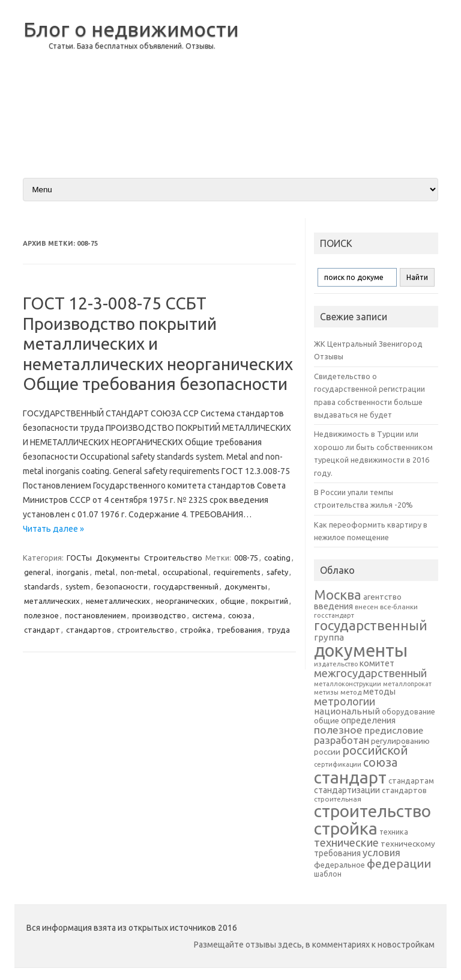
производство (159, 615)
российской (375, 750)
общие (233, 601)
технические (346, 842)
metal (105, 572)
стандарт (42, 630)
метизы (326, 692)
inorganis (73, 572)
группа (329, 637)
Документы (118, 558)
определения (368, 720)
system (78, 586)
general (37, 572)
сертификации (338, 764)
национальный (347, 711)
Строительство (173, 558)
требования (239, 630)
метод (351, 692)
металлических (52, 601)
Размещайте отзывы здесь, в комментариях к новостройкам (314, 945)
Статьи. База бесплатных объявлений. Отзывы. (132, 46)
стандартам (411, 781)
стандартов (89, 630)
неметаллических (118, 601)
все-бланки (399, 607)
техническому (408, 844)
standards (42, 586)
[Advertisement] (343, 84)
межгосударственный (370, 673)
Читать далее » (53, 529)
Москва (338, 595)
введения (333, 606)
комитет (377, 663)
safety (277, 572)
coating (277, 558)
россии (327, 752)
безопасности (122, 586)
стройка (195, 630)
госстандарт (334, 615)
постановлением (95, 615)
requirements (237, 572)
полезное (41, 615)
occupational (185, 572)
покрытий (270, 601)
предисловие (394, 730)
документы (246, 586)
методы (379, 692)
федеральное (339, 865)
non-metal (139, 572)
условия (381, 853)
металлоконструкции (348, 684)
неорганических (185, 601)
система (207, 615)
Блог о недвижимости (131, 29)
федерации (399, 863)
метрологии (345, 701)
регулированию (400, 741)
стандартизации (347, 790)
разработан (342, 740)
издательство (336, 664)
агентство (382, 597)
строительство (146, 630)
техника (394, 832)
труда (279, 630)
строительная (338, 799)
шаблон (328, 874)
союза (240, 615)
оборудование (408, 711)
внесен (366, 607)
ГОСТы (79, 558)
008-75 (246, 558)
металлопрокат (407, 684)
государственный (186, 586)
